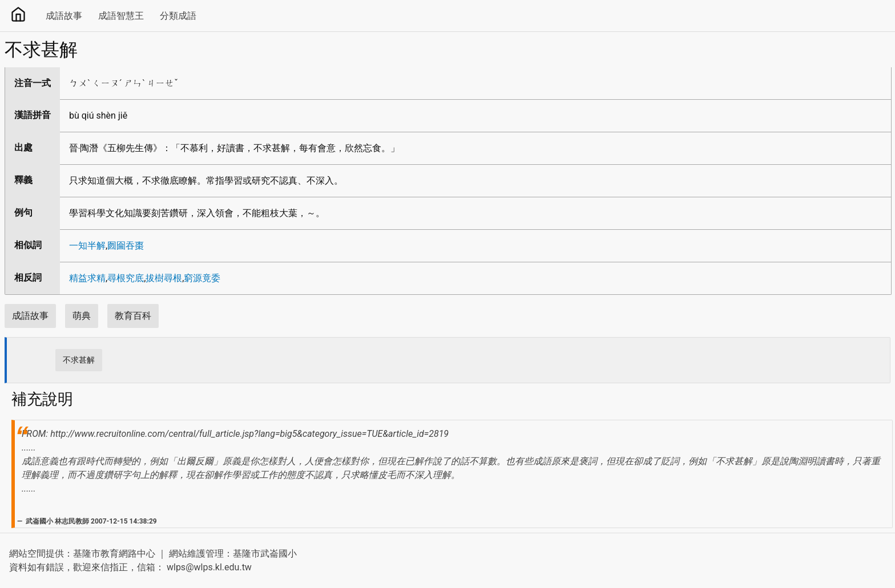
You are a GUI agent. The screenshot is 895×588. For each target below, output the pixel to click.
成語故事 (64, 16)
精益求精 (87, 278)
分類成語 (178, 16)
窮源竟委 (202, 278)
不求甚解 (79, 360)
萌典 (82, 316)
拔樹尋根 (164, 278)
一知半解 (87, 246)
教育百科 (133, 316)
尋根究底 (126, 278)
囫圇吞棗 (126, 246)
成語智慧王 (121, 16)
